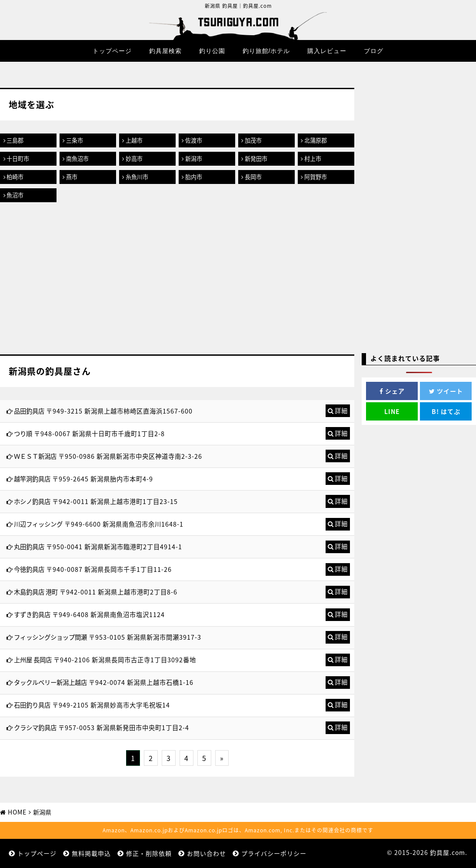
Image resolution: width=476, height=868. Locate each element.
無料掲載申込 (91, 853)
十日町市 (18, 159)
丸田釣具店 (29, 547)
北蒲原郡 (316, 140)
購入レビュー (327, 51)
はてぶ (446, 411)
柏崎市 (15, 177)
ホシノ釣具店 (32, 501)
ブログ (374, 51)
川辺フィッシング (38, 524)
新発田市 (256, 159)
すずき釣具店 (32, 614)
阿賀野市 (316, 177)
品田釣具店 (29, 411)
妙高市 (134, 159)
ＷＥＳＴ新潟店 (35, 456)
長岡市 (253, 177)
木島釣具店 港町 (36, 592)
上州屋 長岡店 (33, 660)
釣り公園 (212, 51)
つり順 (23, 434)
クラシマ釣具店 (35, 728)
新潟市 (194, 159)
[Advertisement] (177, 280)
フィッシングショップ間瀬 (50, 637)
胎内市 (194, 177)
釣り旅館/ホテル (266, 51)
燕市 (72, 177)
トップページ (112, 51)
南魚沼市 (77, 159)
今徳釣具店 (29, 569)
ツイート (446, 391)
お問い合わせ (206, 853)
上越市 (134, 140)
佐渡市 (194, 140)
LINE (392, 411)
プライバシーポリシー (274, 853)
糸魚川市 (137, 177)
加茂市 (253, 140)
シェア (392, 391)
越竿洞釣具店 (32, 479)
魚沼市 (15, 195)
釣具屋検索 (165, 51)
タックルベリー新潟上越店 (50, 682)
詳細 (341, 411)
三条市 (75, 140)
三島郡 (15, 140)
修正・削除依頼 (149, 853)
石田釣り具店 (32, 705)
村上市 (313, 159)
